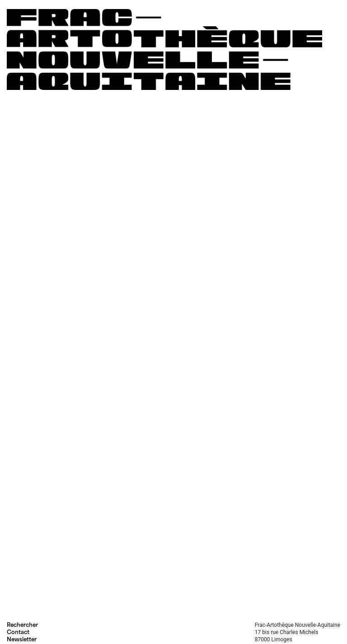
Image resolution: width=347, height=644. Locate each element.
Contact (18, 632)
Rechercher (22, 625)
